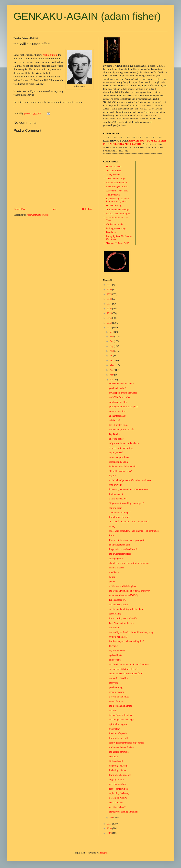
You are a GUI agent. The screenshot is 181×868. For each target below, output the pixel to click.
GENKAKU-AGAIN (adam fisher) (87, 16)
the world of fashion (119, 678)
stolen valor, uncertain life (121, 430)
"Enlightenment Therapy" (118, 210)
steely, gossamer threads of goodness (127, 743)
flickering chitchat (118, 770)
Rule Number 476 (118, 600)
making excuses (117, 568)
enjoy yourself (116, 453)
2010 (110, 828)
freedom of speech (118, 733)
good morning (116, 687)
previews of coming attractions (124, 812)
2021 (110, 285)
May (112, 365)
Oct (112, 341)
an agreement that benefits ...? (123, 669)
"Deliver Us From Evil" (117, 243)
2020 (110, 290)
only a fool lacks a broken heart (124, 443)
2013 (110, 323)
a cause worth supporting (121, 448)
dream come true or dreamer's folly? (126, 674)
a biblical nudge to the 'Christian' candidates (130, 480)
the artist (113, 711)
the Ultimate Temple (119, 425)
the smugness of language (121, 720)
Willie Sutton (50, 55)
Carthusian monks (115, 224)
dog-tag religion (117, 780)
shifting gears (116, 508)
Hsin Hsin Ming (114, 206)
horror (112, 577)
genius (112, 582)
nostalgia (113, 757)
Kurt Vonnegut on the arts (121, 623)
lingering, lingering (118, 766)
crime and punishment (120, 457)
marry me (114, 683)
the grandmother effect (120, 554)
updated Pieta (116, 655)
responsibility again (118, 462)
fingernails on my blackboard (123, 549)
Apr (112, 370)
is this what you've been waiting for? (126, 641)
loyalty (112, 476)
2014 (110, 318)
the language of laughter (121, 715)
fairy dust (114, 646)
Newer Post (20, 209)
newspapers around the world (123, 393)
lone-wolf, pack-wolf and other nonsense (128, 489)
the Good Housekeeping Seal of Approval (129, 664)
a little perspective (118, 499)
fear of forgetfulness (119, 789)
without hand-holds (118, 637)
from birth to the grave (120, 517)
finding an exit (116, 494)
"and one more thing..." (120, 513)
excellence (114, 572)
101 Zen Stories (114, 171)
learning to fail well (118, 738)
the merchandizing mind (121, 706)
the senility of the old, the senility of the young (131, 632)
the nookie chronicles (119, 752)
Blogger (103, 853)
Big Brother (115, 434)
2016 (110, 309)
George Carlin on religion (118, 214)
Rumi (112, 535)
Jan (111, 818)
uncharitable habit (118, 416)
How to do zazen (114, 167)
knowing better (116, 439)
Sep (112, 346)
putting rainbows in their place (124, 407)
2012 (110, 328)
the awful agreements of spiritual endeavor (129, 591)
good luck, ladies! (118, 388)
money (112, 526)
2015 (110, 313)
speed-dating (115, 614)
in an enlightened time (120, 545)
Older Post (87, 209)
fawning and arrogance (120, 775)
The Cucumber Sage (116, 179)
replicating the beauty (119, 793)
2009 (110, 833)
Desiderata (111, 232)
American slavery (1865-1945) (124, 595)
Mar (112, 375)
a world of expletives (119, 697)
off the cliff (114, 420)
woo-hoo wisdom (117, 784)
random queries (116, 692)
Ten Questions (113, 175)
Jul (111, 356)
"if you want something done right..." (127, 503)
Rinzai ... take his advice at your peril (127, 540)
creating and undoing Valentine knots (127, 609)
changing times (116, 559)
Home (54, 209)
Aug (112, 351)
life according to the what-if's (123, 618)
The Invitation (113, 195)
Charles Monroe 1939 (117, 183)
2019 (110, 294)
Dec (112, 332)
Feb (112, 380)
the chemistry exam (118, 605)
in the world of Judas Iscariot (123, 466)
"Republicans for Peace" (121, 471)
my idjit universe (117, 651)
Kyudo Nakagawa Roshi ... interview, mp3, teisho (119, 200)
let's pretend (115, 660)
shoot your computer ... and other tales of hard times (134, 531)
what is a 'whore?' (118, 807)
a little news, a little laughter (123, 586)
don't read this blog (118, 402)
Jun (112, 361)
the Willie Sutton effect (120, 397)
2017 (110, 304)
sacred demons (116, 701)
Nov (112, 337)
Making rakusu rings (116, 228)
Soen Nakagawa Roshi (117, 187)
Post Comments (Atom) (38, 215)
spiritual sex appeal (118, 724)
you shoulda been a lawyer (122, 384)
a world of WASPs (118, 798)
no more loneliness (118, 411)
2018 (110, 299)
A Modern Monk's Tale (117, 191)
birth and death (116, 761)
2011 (110, 824)
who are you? (115, 485)
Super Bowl (115, 729)
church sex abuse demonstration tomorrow (129, 563)
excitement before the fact (121, 747)
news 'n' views (116, 803)
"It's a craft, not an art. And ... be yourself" (129, 522)
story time (114, 628)
